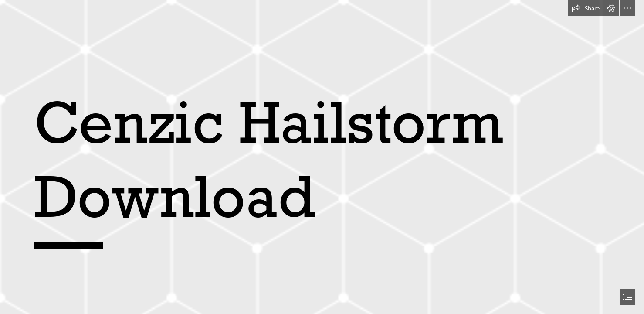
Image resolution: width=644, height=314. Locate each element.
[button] (586, 8)
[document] (322, 157)
